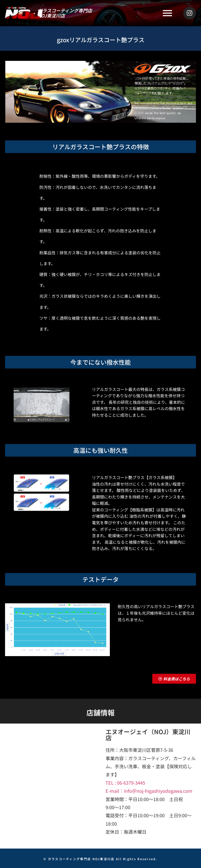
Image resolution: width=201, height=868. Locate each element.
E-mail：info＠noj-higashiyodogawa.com (149, 791)
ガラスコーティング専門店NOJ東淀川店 (65, 13)
